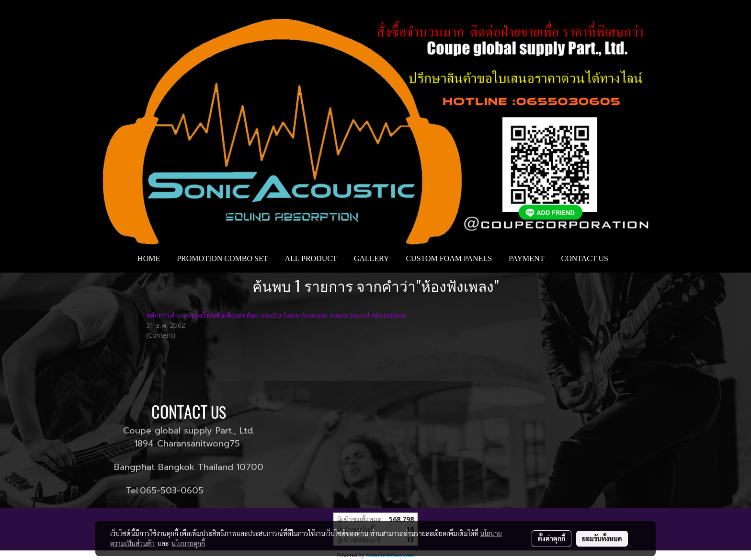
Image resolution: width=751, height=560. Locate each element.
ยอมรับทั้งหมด (602, 538)
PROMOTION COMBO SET (222, 258)
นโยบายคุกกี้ (188, 543)
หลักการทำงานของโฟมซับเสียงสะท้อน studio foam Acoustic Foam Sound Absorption (277, 315)
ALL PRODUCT (311, 258)
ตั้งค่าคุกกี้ (552, 538)
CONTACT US (584, 258)
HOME (149, 258)
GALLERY (372, 258)
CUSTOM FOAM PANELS (449, 258)
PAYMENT (526, 258)
